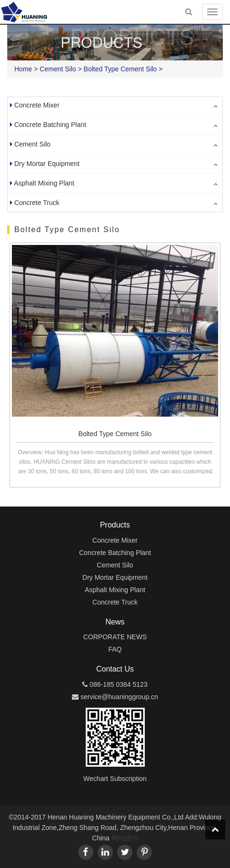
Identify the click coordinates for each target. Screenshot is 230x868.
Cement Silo (58, 69)
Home (23, 69)
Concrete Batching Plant (50, 125)
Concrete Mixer (37, 105)
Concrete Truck (37, 203)
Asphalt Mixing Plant (44, 183)
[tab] (115, 106)
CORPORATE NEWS (115, 637)
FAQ (115, 649)
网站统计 (125, 838)
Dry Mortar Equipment (47, 164)
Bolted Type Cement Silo (120, 69)
